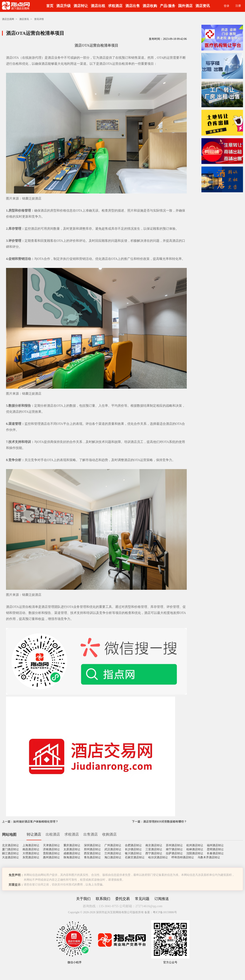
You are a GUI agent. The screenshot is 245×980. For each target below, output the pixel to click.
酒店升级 (63, 6)
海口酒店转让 (113, 857)
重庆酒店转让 (72, 845)
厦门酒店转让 (10, 849)
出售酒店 (91, 834)
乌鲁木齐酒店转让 (209, 857)
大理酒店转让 (31, 853)
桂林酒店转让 (195, 849)
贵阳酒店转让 (51, 853)
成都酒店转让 (72, 853)
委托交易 (122, 899)
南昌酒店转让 (31, 849)
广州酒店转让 (113, 845)
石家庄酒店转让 (135, 857)
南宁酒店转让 (174, 849)
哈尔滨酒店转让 (158, 857)
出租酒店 (53, 834)
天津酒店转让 (51, 845)
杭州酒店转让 (195, 845)
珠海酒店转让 (72, 857)
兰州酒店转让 (113, 853)
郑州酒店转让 (92, 849)
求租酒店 (115, 6)
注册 (238, 6)
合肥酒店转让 (133, 845)
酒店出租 (98, 6)
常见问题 (142, 899)
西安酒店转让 (92, 853)
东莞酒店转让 (31, 857)
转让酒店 (34, 834)
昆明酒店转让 (215, 849)
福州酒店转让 (215, 845)
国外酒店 (185, 6)
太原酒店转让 (72, 849)
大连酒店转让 (10, 857)
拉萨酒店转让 (174, 853)
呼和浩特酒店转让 (183, 857)
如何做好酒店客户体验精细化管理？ (36, 822)
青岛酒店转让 (92, 857)
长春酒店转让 (215, 853)
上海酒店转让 (31, 845)
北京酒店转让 (10, 845)
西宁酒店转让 (154, 853)
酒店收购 (150, 6)
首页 (50, 6)
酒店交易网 (8, 19)
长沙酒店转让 (133, 849)
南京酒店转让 (154, 845)
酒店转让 (81, 6)
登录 (227, 6)
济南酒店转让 (51, 849)
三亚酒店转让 (154, 849)
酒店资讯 (203, 6)
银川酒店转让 (133, 853)
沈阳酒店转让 (195, 853)
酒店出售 (133, 6)
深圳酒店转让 (92, 845)
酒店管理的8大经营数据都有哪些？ (165, 822)
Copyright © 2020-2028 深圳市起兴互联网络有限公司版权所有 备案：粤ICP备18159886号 (122, 912)
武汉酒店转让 (113, 849)
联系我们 (103, 899)
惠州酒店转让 (51, 857)
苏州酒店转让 (174, 845)
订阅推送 (162, 899)
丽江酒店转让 (10, 853)
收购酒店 (109, 834)
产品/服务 (168, 6)
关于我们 (83, 899)
